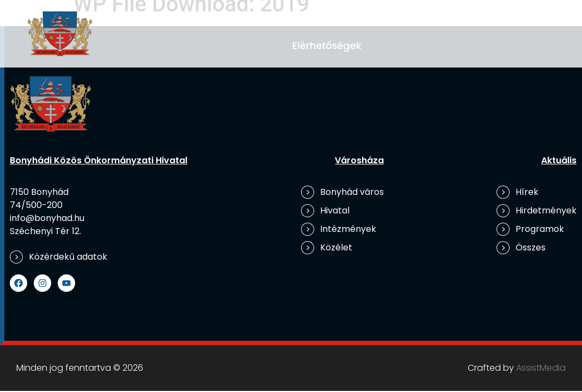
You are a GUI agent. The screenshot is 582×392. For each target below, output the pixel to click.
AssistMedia (541, 368)
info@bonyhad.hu (47, 218)
